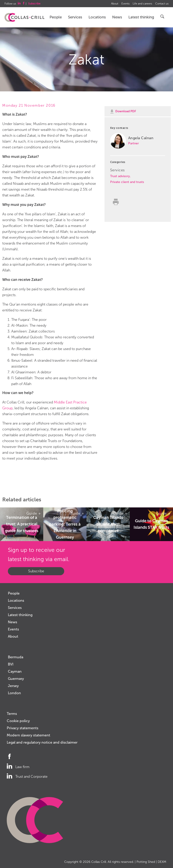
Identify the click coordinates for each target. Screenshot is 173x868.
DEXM (162, 862)
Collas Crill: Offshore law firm (24, 18)
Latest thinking (141, 17)
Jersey (13, 686)
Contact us (162, 4)
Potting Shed (146, 862)
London (14, 693)
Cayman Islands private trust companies (108, 524)
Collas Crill (99, 862)
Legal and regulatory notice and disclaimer (42, 742)
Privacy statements (23, 728)
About (115, 4)
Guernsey (16, 679)
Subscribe (36, 571)
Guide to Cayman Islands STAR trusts (151, 524)
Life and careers (142, 4)
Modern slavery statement (28, 735)
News (117, 17)
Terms (12, 714)
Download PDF (126, 111)
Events (125, 4)
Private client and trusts (127, 182)
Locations (97, 17)
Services (75, 17)
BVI (11, 664)
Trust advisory (120, 176)
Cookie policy (18, 721)
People (56, 17)
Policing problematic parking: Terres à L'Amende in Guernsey (65, 524)
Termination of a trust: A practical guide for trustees (22, 524)
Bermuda (16, 657)
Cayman (15, 671)
